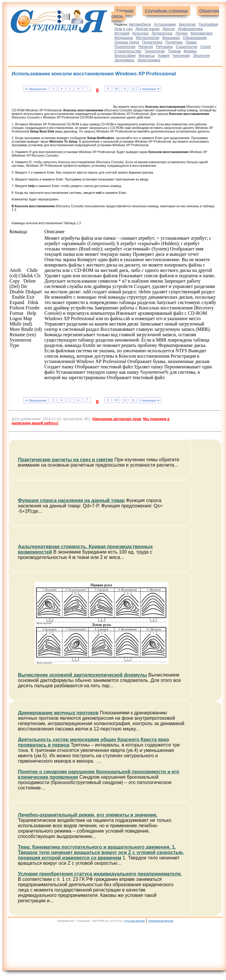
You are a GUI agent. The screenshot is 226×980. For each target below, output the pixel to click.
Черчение (181, 56)
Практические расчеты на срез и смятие (66, 460)
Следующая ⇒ (150, 89)
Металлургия (148, 38)
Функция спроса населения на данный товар (71, 500)
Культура (140, 33)
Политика (174, 42)
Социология (187, 47)
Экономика (124, 60)
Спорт (206, 47)
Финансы (147, 56)
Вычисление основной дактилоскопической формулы (83, 675)
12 (133, 89)
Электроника (149, 60)
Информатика (190, 29)
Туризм (174, 51)
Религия (146, 47)
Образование (195, 38)
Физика (190, 51)
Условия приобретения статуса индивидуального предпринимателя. (100, 874)
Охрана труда (127, 42)
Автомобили (140, 24)
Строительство (128, 51)
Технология (154, 51)
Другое (169, 29)
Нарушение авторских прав (117, 419)
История (122, 33)
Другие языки (148, 29)
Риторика (164, 47)
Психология (125, 47)
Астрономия (165, 24)
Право (191, 42)
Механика (171, 38)
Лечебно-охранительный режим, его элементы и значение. (88, 815)
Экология (201, 56)
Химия (163, 56)
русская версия (135, 921)
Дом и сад (123, 29)
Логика (181, 33)
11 (125, 89)
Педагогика (152, 42)
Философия (125, 56)
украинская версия (161, 921)
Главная (125, 11)
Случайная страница (166, 11)
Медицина (124, 38)
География (208, 24)
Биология (187, 24)
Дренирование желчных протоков (58, 713)
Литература (162, 33)
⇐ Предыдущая (36, 89)
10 (116, 89)
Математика (201, 33)
